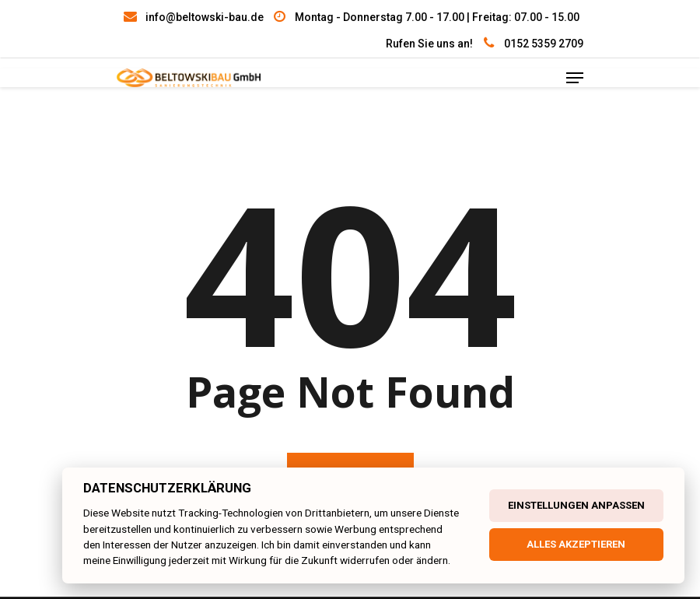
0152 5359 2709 (544, 44)
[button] (31, 568)
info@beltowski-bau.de (205, 17)
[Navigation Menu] (575, 78)
